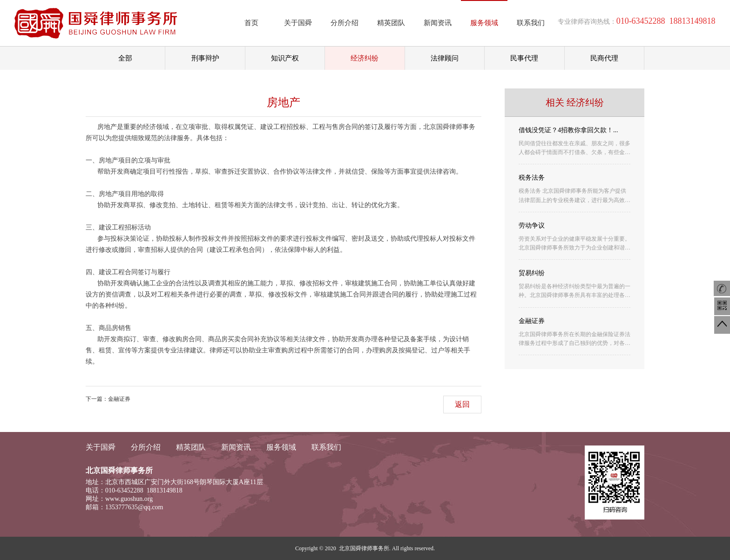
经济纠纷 (365, 58)
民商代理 (604, 58)
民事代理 (524, 58)
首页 (251, 23)
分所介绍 (345, 23)
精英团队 (391, 23)
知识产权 (285, 58)
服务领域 (484, 23)
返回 (462, 404)
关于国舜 (298, 23)
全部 (125, 58)
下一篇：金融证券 (108, 399)
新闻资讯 (438, 23)
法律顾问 (445, 58)
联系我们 (531, 23)
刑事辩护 (205, 58)
